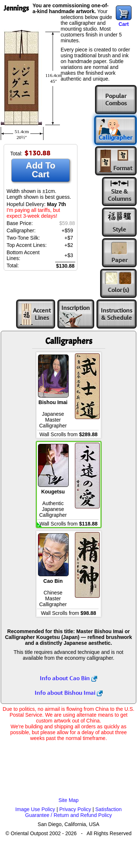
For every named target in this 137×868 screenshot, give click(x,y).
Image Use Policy (35, 809)
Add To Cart (41, 170)
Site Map (68, 800)
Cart (123, 24)
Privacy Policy (75, 809)
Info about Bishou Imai (69, 693)
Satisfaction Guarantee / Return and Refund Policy (73, 812)
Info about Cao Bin (68, 678)
